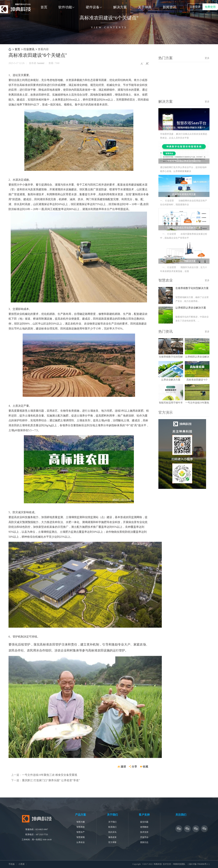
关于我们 (112, 822)
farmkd (41, 63)
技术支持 (144, 832)
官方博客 (112, 842)
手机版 (12, 864)
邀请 (123, 767)
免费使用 (210, 7)
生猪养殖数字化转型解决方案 (192, 288)
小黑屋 (21, 864)
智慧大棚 (81, 822)
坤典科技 (10, 49)
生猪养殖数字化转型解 (171, 357)
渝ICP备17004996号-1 (199, 864)
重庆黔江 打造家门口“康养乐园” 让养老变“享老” (51, 780)
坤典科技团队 (179, 864)
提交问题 (144, 822)
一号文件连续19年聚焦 (197, 403)
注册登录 (195, 7)
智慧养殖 (81, 827)
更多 (207, 58)
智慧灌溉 (81, 837)
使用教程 (144, 827)
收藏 (145, 767)
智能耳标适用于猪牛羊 (171, 403)
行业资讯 (29, 49)
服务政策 (112, 837)
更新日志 (144, 842)
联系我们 (112, 827)
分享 (134, 767)
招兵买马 (112, 832)
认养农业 (81, 842)
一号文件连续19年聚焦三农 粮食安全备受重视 (50, 775)
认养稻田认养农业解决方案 (191, 308)
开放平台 (144, 837)
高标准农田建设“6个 (197, 380)
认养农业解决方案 (171, 380)
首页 (17, 49)
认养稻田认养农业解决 (197, 357)
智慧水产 (81, 832)
